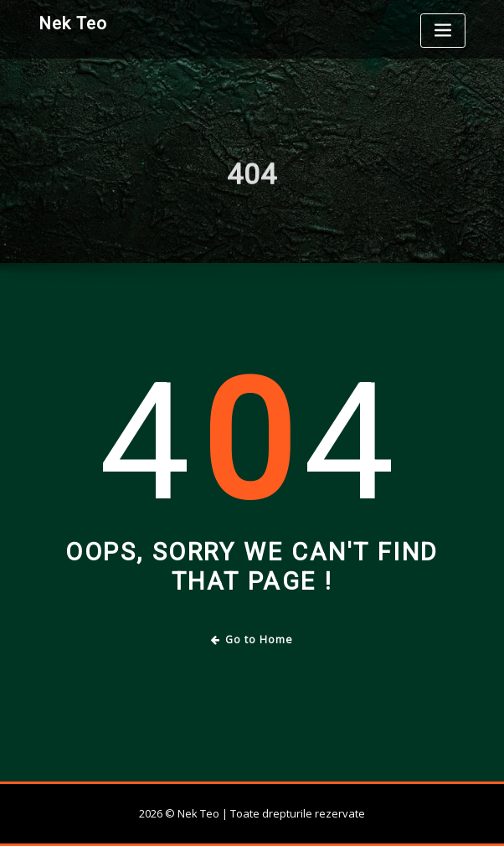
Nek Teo (73, 23)
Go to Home (252, 640)
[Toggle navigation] (443, 31)
